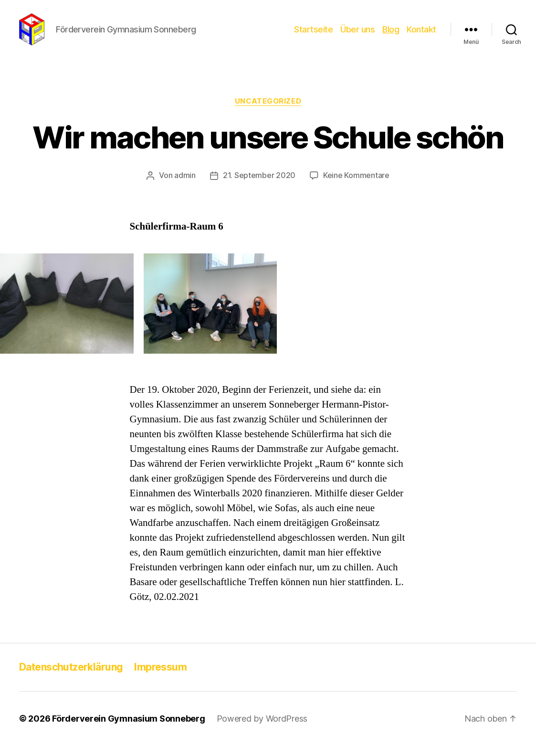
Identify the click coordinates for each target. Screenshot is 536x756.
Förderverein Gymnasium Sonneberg (128, 729)
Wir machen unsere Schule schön (268, 149)
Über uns (357, 35)
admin (185, 187)
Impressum (160, 677)
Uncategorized (268, 112)
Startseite (313, 35)
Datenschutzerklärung (71, 677)
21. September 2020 (259, 187)
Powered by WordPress (262, 729)
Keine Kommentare (356, 187)
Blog (391, 35)
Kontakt (421, 35)
